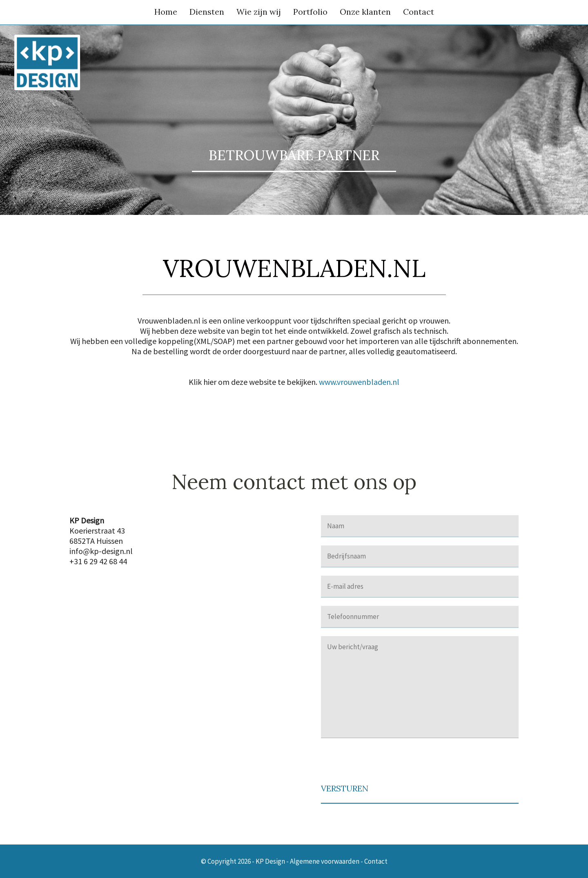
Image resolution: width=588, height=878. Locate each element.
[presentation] (383, 762)
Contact (419, 12)
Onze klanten (365, 12)
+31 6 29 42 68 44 (98, 561)
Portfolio (310, 12)
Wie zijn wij (259, 12)
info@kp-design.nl (101, 551)
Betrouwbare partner (294, 155)
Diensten (207, 12)
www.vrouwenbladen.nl (359, 382)
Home (166, 12)
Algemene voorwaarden (325, 861)
